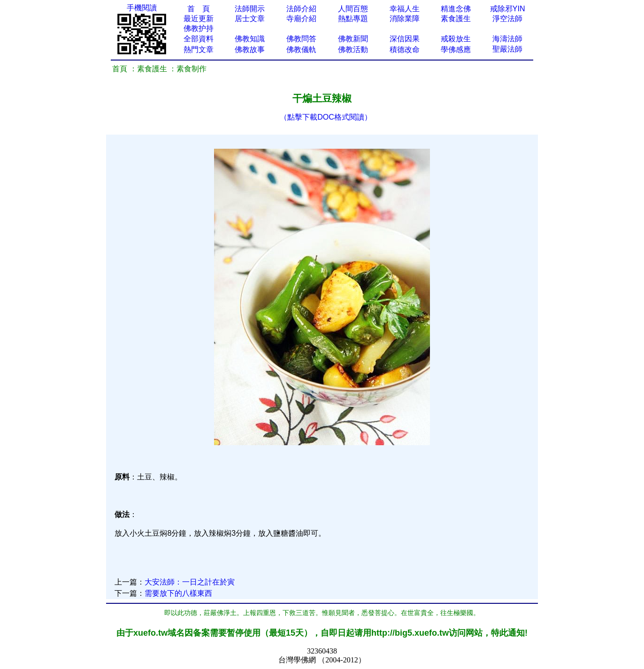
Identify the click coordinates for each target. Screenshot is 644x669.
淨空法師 (507, 19)
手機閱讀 (142, 8)
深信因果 (405, 39)
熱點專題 (353, 19)
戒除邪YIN (508, 9)
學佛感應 (456, 49)
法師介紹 (301, 9)
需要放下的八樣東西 (178, 593)
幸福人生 (405, 9)
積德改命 (405, 49)
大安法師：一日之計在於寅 (190, 582)
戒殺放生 (456, 39)
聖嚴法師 (507, 49)
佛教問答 (301, 39)
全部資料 (199, 39)
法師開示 (250, 9)
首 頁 (199, 9)
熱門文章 (199, 49)
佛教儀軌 (301, 49)
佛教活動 (353, 49)
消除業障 (405, 19)
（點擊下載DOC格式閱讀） (326, 117)
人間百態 (353, 9)
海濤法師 (507, 39)
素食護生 (456, 19)
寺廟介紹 (301, 19)
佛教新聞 (353, 39)
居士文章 (250, 19)
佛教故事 (250, 49)
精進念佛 (456, 9)
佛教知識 (250, 39)
